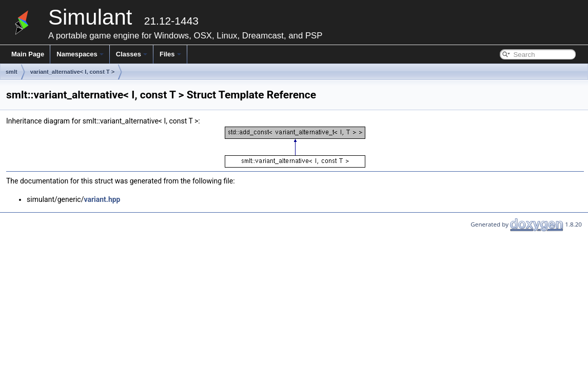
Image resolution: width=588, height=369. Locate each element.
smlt (12, 72)
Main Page (28, 54)
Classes (132, 54)
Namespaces (80, 54)
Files (170, 54)
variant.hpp (102, 199)
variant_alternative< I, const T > (72, 72)
